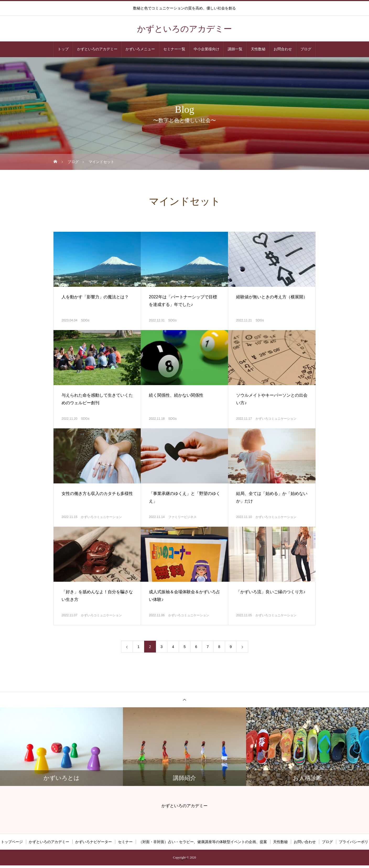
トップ (63, 49)
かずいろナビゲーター (94, 842)
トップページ (12, 842)
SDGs (85, 320)
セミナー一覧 (174, 49)
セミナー (125, 842)
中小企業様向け (207, 49)
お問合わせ (283, 49)
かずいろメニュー (140, 49)
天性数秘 (258, 49)
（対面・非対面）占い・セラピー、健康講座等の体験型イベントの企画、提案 (203, 842)
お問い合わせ (305, 842)
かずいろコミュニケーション (276, 419)
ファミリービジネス (182, 517)
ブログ (306, 49)
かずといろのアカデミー (97, 49)
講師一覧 (235, 49)
